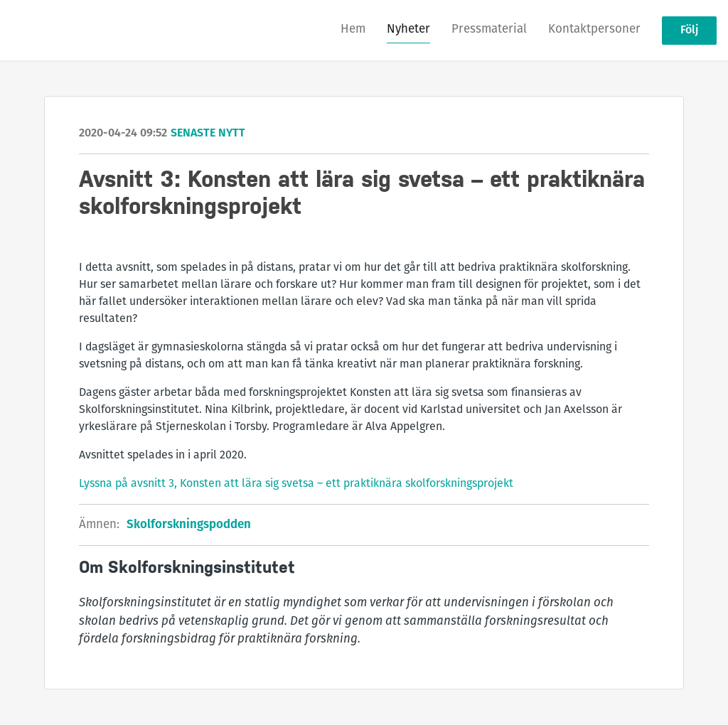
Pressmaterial (489, 29)
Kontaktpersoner (594, 29)
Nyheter (408, 29)
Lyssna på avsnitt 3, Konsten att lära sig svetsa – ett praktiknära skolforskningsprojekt (296, 484)
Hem (353, 29)
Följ (689, 31)
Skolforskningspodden (189, 525)
